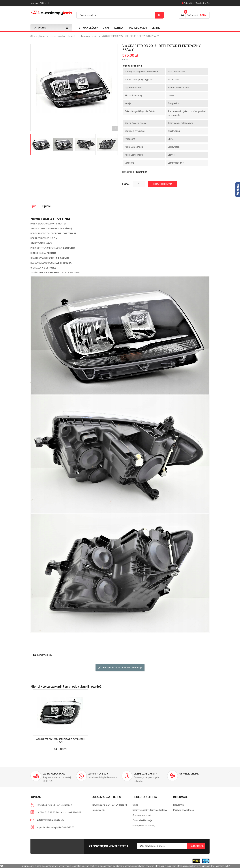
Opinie (47, 206)
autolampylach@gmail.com (50, 820)
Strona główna (88, 28)
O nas (106, 28)
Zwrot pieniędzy (98, 774)
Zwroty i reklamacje (142, 820)
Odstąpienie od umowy (144, 826)
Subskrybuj (197, 846)
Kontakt (119, 28)
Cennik (156, 28)
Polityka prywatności (184, 810)
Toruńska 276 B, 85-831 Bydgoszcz (109, 805)
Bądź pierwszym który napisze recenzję (120, 668)
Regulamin (178, 805)
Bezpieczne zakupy (145, 774)
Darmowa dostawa (54, 774)
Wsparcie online (189, 774)
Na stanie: (127, 172)
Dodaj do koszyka (162, 184)
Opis (33, 206)
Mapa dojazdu (138, 28)
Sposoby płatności (142, 815)
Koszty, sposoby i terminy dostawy (150, 810)
